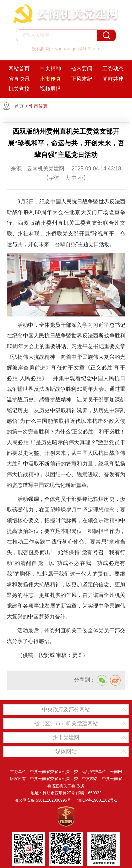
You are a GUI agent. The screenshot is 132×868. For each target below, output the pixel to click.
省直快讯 (19, 79)
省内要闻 (82, 69)
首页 (19, 106)
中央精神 (50, 69)
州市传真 (50, 79)
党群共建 (113, 79)
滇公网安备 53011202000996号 (43, 800)
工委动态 (113, 69)
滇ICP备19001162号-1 (97, 800)
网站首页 (19, 69)
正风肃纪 (82, 79)
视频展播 (50, 89)
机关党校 (19, 89)
